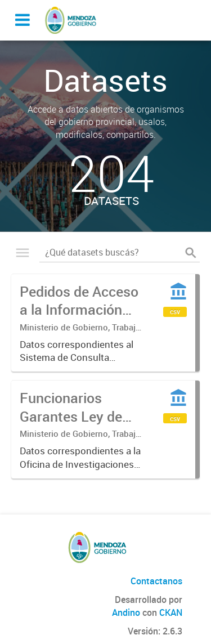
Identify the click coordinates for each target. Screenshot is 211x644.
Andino (126, 612)
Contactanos (156, 581)
